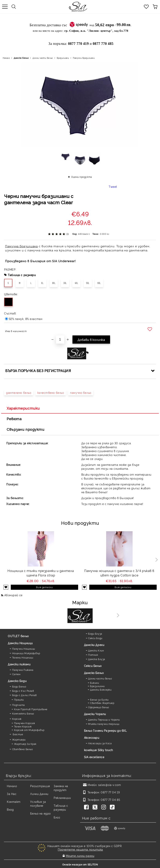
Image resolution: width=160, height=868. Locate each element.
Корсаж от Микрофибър (29, 730)
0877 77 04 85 (110, 800)
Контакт (14, 802)
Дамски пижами (19, 664)
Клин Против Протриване (31, 709)
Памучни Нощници (24, 649)
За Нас (12, 794)
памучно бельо (81, 392)
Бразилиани (63, 58)
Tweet (113, 187)
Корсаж (17, 719)
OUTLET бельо (18, 636)
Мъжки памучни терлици (104, 724)
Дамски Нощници (20, 643)
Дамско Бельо (21, 58)
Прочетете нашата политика (80, 849)
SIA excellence (94, 757)
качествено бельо (51, 392)
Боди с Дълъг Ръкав (24, 695)
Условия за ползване (38, 803)
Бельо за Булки (99, 700)
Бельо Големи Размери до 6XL (105, 730)
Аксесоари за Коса (100, 743)
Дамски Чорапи (95, 714)
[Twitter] (96, 807)
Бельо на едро (40, 813)
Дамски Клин (96, 650)
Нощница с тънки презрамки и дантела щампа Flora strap (41, 573)
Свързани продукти (26, 429)
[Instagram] (104, 807)
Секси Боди (95, 638)
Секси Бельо (93, 666)
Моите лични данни (80, 856)
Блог (57, 817)
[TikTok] (113, 807)
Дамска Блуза (97, 659)
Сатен (16, 674)
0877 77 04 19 (110, 792)
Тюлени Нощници (23, 657)
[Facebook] (87, 807)
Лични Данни (39, 794)
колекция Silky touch (99, 750)
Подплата (19, 705)
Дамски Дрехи (94, 645)
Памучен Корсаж (25, 723)
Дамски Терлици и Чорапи (104, 719)
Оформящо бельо (99, 707)
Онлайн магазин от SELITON (80, 864)
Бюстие (18, 734)
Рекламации (62, 798)
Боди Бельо (19, 686)
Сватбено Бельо (23, 749)
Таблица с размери (22, 275)
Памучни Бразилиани (84, 58)
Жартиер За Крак (25, 744)
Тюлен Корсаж (23, 726)
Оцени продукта (82, 177)
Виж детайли (44, 587)
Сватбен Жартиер (102, 703)
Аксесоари (92, 737)
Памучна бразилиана (21, 246)
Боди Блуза (95, 634)
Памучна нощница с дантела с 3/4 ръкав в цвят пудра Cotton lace (119, 573)
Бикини (94, 683)
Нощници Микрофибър (26, 653)
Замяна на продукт (61, 788)
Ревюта (14, 419)
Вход (10, 809)
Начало (6, 58)
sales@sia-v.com (109, 785)
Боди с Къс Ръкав (23, 691)
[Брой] (60, 340)
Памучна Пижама (23, 670)
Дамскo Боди (17, 681)
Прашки (19, 700)
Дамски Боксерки (101, 690)
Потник (93, 655)
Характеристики (23, 408)
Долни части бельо (43, 58)
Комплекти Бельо (23, 713)
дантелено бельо (19, 392)
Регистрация (40, 786)
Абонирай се (13, 595)
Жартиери (19, 739)
